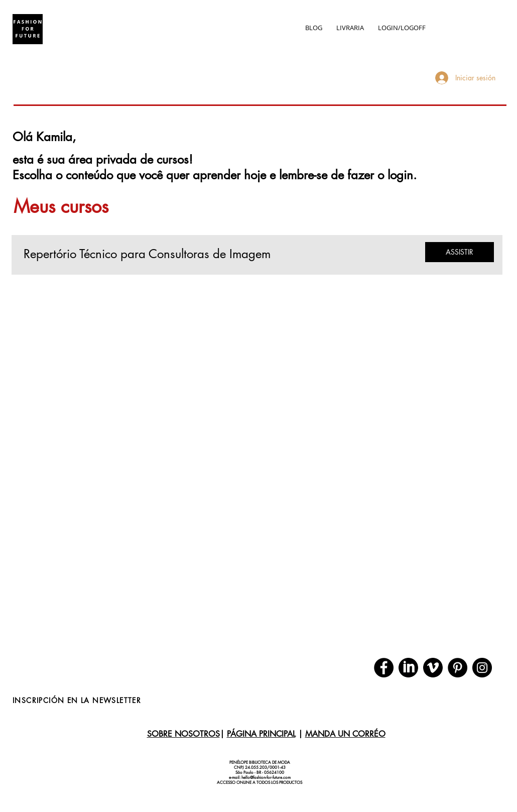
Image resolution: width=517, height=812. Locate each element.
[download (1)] (433, 668)
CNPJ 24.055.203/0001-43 (260, 767)
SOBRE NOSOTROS (183, 734)
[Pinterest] (458, 668)
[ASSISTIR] (460, 252)
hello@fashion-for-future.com (266, 777)
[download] (408, 668)
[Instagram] (482, 668)
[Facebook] (384, 668)
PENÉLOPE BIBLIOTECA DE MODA (260, 762)
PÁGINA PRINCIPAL (261, 734)
